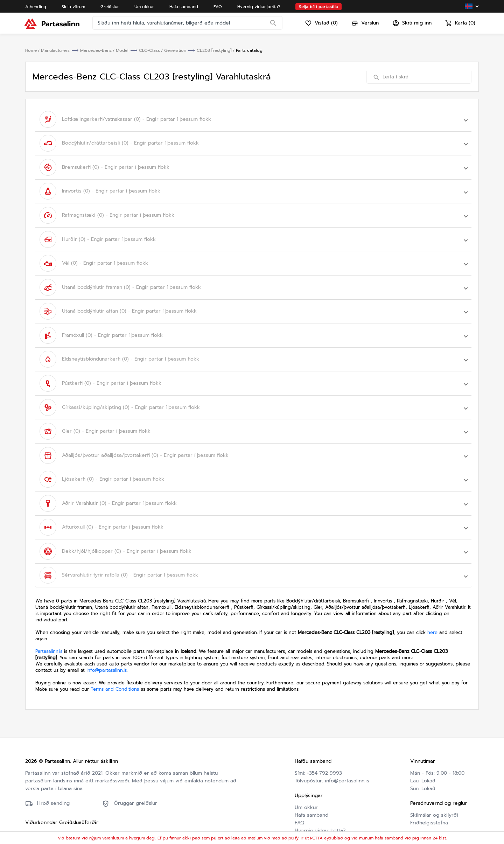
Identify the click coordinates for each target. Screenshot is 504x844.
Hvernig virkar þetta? (320, 806)
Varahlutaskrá (310, 813)
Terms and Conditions (115, 664)
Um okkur (306, 783)
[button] (253, 119)
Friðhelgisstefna (429, 798)
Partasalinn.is (49, 626)
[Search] (274, 26)
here (432, 608)
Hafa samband (311, 790)
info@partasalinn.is (107, 645)
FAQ (299, 798)
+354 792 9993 (324, 748)
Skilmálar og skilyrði (434, 790)
